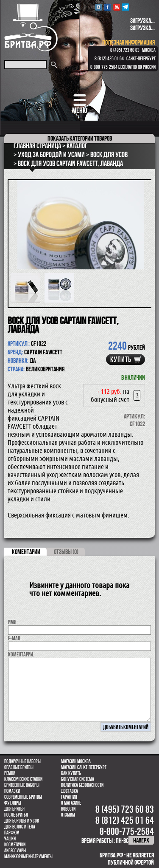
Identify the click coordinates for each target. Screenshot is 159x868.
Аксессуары (15, 851)
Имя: (13, 622)
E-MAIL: (15, 638)
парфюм (12, 833)
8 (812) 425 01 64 (109, 59)
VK (99, 7)
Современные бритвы (23, 797)
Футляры (13, 803)
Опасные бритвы (19, 767)
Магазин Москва (76, 761)
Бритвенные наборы (22, 785)
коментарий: (21, 654)
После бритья (16, 815)
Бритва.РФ (31, 27)
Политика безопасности (82, 785)
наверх (141, 840)
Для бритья (14, 809)
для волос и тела (20, 827)
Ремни (10, 773)
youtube (116, 7)
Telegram (125, 7)
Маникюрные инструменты (28, 857)
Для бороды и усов (22, 821)
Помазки (12, 791)
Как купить (71, 773)
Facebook (107, 7)
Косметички (15, 845)
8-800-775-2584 (104, 67)
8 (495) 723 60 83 (125, 50)
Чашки (10, 839)
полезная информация (128, 42)
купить (121, 359)
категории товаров (80, 138)
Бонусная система (78, 779)
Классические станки (23, 779)
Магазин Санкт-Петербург (84, 767)
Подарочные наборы (22, 761)
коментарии (26, 552)
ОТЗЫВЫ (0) (66, 552)
